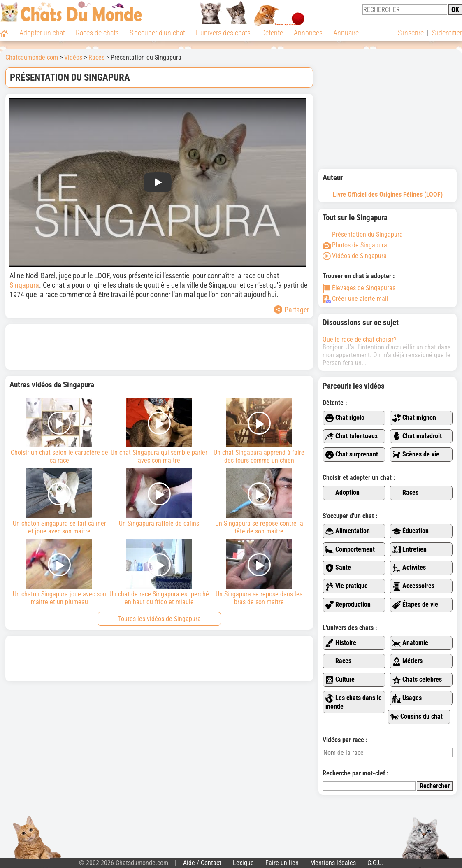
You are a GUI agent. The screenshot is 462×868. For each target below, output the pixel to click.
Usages (407, 698)
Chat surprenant (352, 455)
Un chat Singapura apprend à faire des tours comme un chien (259, 431)
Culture (340, 680)
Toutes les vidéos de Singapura (159, 619)
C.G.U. (375, 863)
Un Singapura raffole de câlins (159, 498)
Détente (272, 33)
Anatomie (410, 643)
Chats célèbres (417, 680)
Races (405, 493)
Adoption (342, 493)
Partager (291, 310)
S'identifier (447, 33)
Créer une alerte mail (355, 299)
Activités (409, 568)
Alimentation (348, 531)
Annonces (308, 33)
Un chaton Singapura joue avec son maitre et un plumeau (59, 572)
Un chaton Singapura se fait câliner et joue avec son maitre (59, 502)
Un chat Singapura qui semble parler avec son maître (159, 431)
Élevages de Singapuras (359, 288)
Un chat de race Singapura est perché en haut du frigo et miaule (159, 572)
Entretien (410, 550)
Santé (338, 568)
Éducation (411, 531)
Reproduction (348, 605)
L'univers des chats (223, 33)
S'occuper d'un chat (157, 33)
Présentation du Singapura (363, 234)
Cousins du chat (417, 717)
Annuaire (346, 33)
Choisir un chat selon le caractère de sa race (59, 431)
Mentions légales (333, 863)
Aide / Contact (202, 863)
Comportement (350, 550)
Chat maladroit (417, 436)
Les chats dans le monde (354, 702)
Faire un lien (282, 863)
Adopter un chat (42, 33)
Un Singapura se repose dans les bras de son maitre (259, 572)
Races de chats (97, 33)
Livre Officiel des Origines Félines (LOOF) (388, 194)
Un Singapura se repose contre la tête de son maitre (259, 502)
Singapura (24, 285)
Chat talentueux (352, 436)
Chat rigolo (345, 418)
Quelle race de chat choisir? (360, 339)
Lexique (243, 863)
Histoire (341, 643)
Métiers (407, 661)
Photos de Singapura (355, 245)
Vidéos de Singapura (355, 256)
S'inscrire (411, 33)
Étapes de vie (415, 605)
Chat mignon (414, 418)
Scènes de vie (416, 455)
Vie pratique (347, 586)
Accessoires (413, 586)
